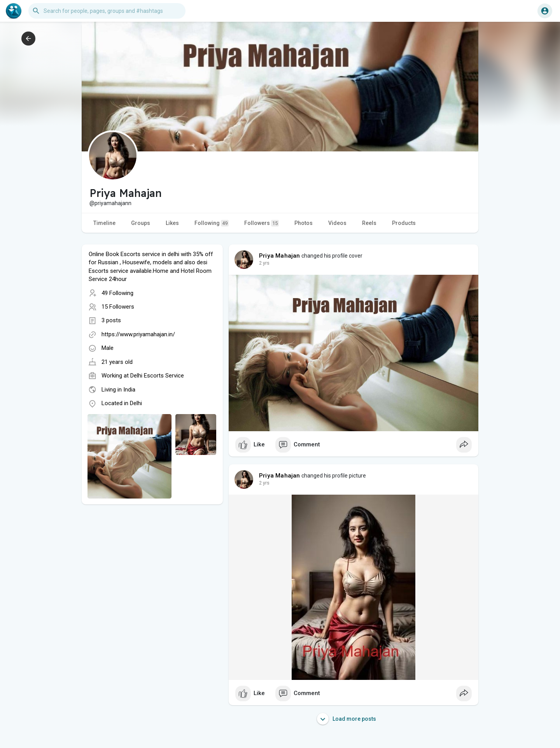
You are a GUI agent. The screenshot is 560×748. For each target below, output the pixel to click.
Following (212, 223)
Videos (337, 223)
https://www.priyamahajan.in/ (138, 334)
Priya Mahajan (280, 256)
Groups (141, 223)
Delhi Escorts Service (157, 376)
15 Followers (118, 307)
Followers (262, 223)
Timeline (104, 223)
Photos (304, 223)
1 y (262, 263)
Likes (172, 223)
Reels (369, 223)
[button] (107, 11)
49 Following (117, 293)
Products (404, 223)
